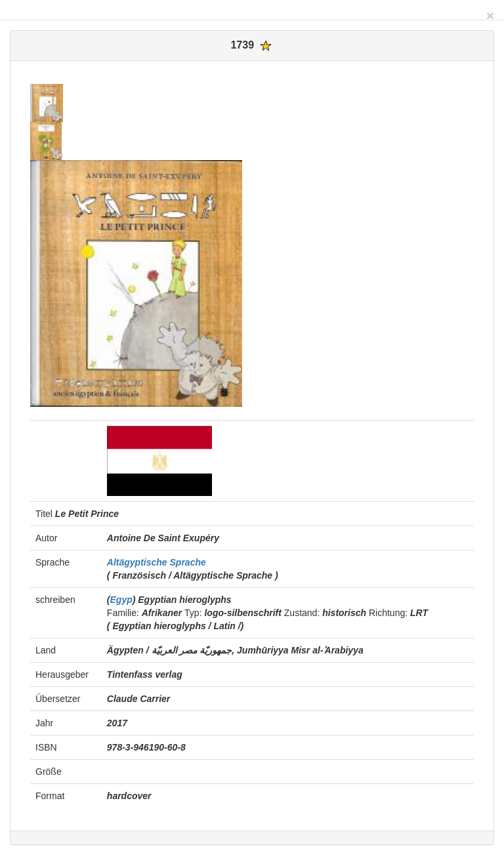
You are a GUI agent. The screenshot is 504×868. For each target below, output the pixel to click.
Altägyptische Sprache (157, 562)
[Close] (490, 15)
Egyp (121, 600)
